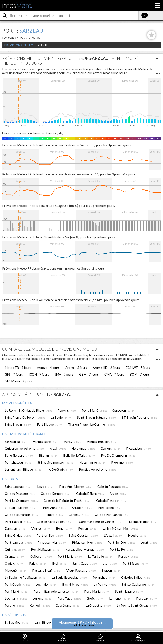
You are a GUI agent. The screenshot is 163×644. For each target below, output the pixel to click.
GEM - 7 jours (89, 374)
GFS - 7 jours (14, 374)
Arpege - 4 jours (48, 368)
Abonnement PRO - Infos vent (82, 624)
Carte (43, 45)
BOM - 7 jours (140, 374)
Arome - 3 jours (76, 368)
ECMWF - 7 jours (138, 368)
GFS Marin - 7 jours (18, 381)
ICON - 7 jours (39, 374)
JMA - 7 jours (64, 374)
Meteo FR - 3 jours (18, 368)
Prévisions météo (19, 45)
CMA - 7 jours (114, 374)
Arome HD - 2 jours (106, 368)
